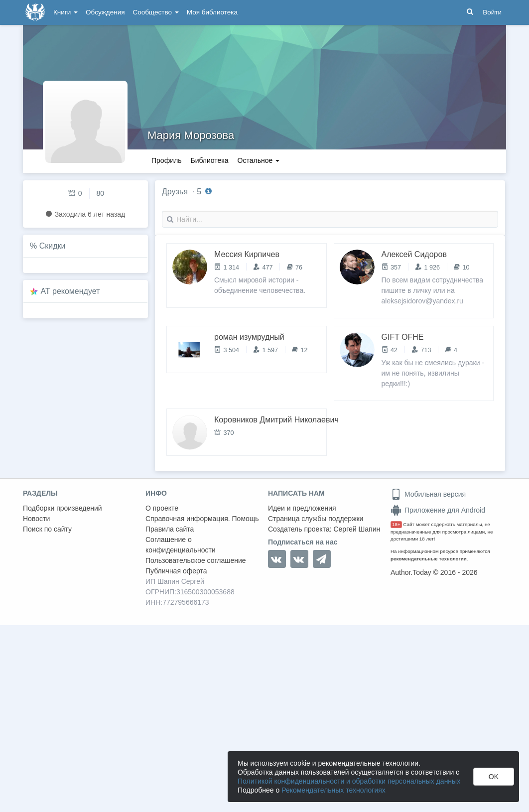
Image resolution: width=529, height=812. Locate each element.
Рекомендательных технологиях (333, 790)
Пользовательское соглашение (196, 560)
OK (494, 777)
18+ (396, 524)
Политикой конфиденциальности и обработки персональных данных (349, 781)
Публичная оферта (176, 571)
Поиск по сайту (47, 529)
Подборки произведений (63, 508)
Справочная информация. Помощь (202, 519)
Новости (36, 519)
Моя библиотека (212, 12)
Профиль (166, 160)
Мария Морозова (191, 135)
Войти (492, 12)
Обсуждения (105, 12)
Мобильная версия (428, 494)
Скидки (53, 246)
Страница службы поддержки (316, 519)
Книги (66, 12)
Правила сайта (170, 529)
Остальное (259, 160)
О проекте (162, 508)
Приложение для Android (438, 510)
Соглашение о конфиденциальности (181, 545)
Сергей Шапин (357, 529)
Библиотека (209, 160)
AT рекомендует (70, 291)
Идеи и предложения (302, 508)
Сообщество (156, 12)
